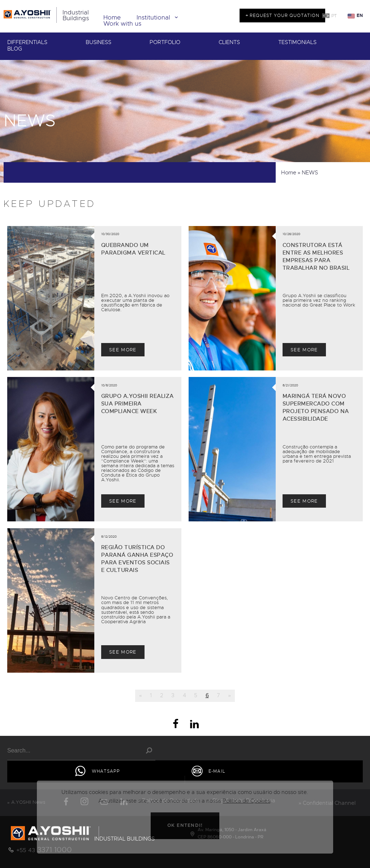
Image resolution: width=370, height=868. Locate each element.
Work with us (122, 24)
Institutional (159, 18)
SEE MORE (123, 350)
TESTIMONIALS (297, 42)
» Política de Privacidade (169, 800)
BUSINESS (98, 42)
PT (334, 16)
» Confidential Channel (327, 803)
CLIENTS (229, 42)
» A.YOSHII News (26, 802)
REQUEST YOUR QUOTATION (284, 16)
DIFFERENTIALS (27, 42)
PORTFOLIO (165, 42)
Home (112, 18)
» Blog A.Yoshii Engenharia (242, 800)
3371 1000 (44, 850)
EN (360, 16)
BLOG (15, 49)
